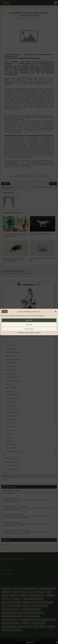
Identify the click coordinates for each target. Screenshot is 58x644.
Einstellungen (29, 329)
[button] (56, 312)
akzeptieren (29, 320)
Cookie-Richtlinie (21, 332)
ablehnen (29, 325)
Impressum (38, 332)
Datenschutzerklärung (30, 332)
